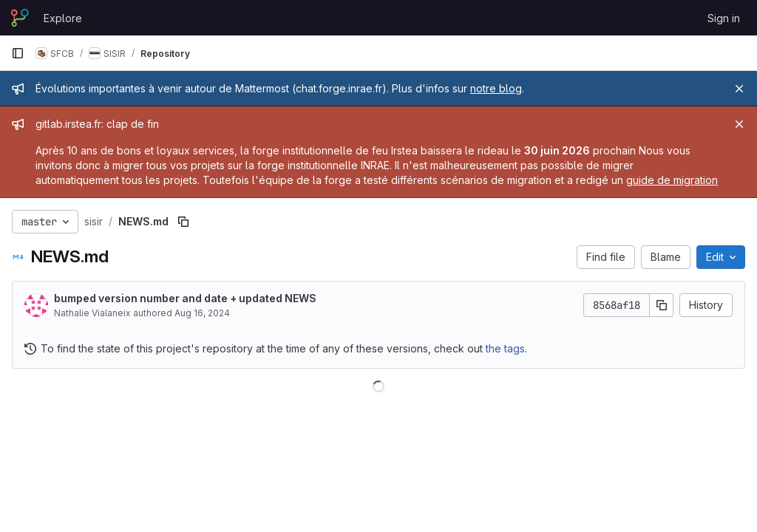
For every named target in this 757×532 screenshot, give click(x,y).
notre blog (496, 88)
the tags (505, 348)
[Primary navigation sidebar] (18, 53)
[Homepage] (20, 18)
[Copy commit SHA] (662, 305)
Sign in (724, 18)
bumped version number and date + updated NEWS (185, 298)
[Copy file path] (183, 222)
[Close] (739, 89)
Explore (63, 18)
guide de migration (672, 180)
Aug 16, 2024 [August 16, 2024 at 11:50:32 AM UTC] (202, 313)
